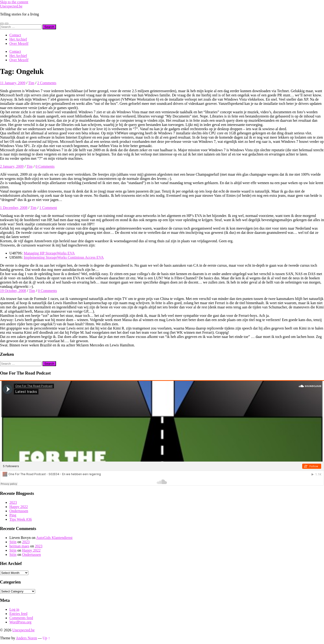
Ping (13, 515)
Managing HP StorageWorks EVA (49, 253)
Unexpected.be (11, 6)
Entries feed (18, 614)
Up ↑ (46, 638)
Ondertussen (19, 511)
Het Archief (18, 39)
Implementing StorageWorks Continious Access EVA (64, 257)
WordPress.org (20, 622)
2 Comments (47, 83)
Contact (15, 35)
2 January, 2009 (12, 166)
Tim (31, 83)
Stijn (13, 542)
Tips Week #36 (21, 519)
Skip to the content (14, 2)
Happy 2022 (19, 507)
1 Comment (48, 208)
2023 (13, 502)
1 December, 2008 (14, 208)
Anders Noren (26, 638)
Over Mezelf (19, 44)
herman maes (19, 546)
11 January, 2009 (13, 83)
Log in (14, 609)
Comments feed (21, 618)
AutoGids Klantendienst (54, 538)
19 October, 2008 (13, 291)
